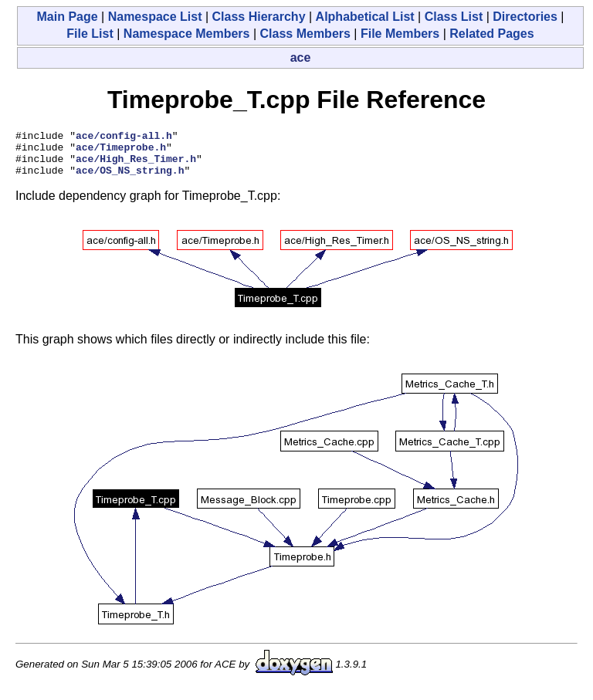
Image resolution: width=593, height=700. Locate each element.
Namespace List (155, 17)
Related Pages (491, 34)
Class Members (305, 34)
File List (90, 34)
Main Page (67, 17)
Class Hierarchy (259, 17)
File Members (400, 34)
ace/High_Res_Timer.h (136, 165)
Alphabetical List (365, 17)
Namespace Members (187, 34)
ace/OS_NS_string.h (130, 179)
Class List (454, 17)
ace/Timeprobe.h (121, 151)
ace (301, 57)
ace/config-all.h (124, 137)
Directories (525, 17)
